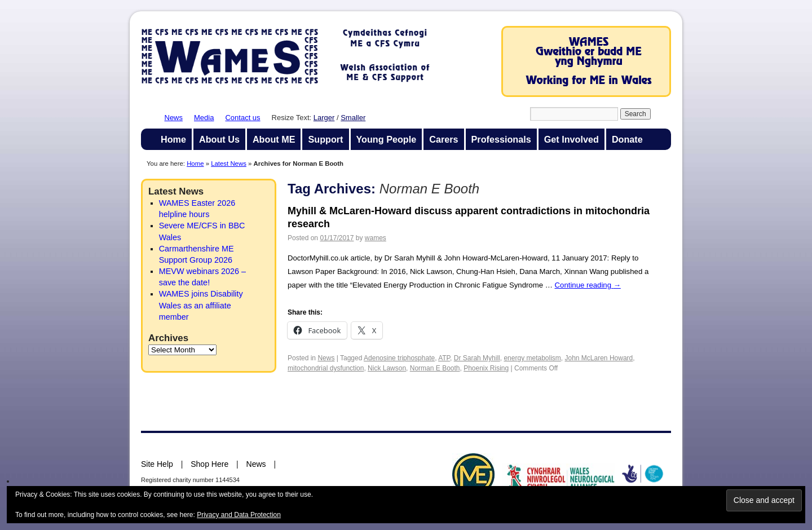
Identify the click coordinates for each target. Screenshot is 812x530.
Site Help (157, 464)
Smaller (353, 118)
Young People (387, 139)
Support (325, 139)
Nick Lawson (387, 368)
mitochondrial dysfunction (326, 368)
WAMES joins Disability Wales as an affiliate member (201, 305)
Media (204, 118)
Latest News (229, 164)
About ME (274, 139)
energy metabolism (532, 358)
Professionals (501, 139)
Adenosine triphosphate (399, 358)
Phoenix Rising (486, 368)
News (174, 118)
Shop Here (209, 464)
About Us (219, 139)
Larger (324, 118)
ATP (444, 358)
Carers (443, 139)
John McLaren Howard (599, 358)
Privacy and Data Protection (239, 515)
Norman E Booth (435, 368)
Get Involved (572, 139)
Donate (627, 139)
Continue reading (588, 285)
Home (173, 139)
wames (376, 238)
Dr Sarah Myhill (477, 358)
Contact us (242, 118)
